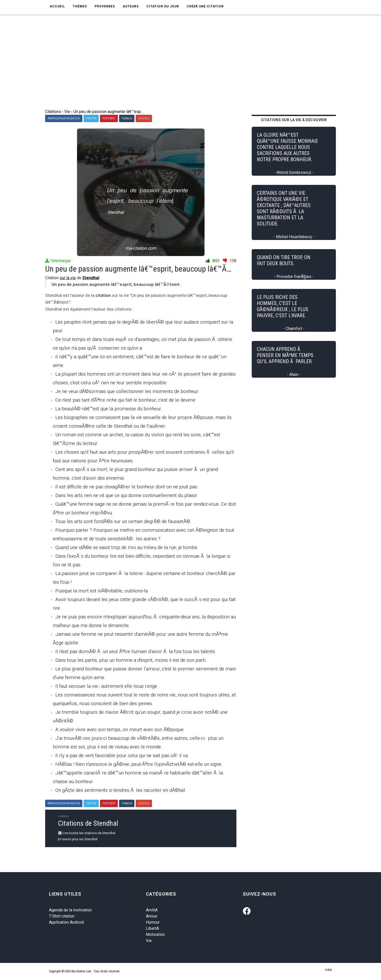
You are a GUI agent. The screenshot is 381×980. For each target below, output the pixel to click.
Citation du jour (163, 6)
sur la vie (68, 278)
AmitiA (152, 910)
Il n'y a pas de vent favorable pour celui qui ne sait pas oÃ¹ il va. (122, 755)
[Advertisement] (194, 70)
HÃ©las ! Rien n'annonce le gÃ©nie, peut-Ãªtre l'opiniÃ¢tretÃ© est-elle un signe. (139, 764)
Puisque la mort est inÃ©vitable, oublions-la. (102, 591)
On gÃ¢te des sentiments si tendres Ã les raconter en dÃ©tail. (121, 790)
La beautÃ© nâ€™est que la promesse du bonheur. (109, 409)
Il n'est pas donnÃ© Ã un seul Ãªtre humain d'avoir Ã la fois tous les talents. (136, 651)
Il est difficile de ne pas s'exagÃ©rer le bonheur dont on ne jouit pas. (127, 487)
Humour (153, 922)
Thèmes (80, 6)
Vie (149, 941)
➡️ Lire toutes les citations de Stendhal (87, 833)
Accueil (57, 6)
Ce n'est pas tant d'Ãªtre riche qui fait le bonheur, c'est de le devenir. (126, 400)
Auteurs (131, 6)
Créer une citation (205, 6)
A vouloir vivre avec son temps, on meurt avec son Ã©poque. (120, 729)
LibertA (152, 928)
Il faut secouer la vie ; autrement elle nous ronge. (107, 686)
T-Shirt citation (62, 916)
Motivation (155, 934)
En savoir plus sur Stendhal (78, 839)
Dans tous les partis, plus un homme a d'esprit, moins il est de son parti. (131, 660)
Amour (152, 916)
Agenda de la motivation (70, 910)
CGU (329, 970)
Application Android (66, 922)
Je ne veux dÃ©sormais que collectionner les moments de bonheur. (127, 391)
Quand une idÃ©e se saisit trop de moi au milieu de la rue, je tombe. (127, 547)
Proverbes (105, 6)
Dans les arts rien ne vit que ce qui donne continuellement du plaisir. (127, 495)
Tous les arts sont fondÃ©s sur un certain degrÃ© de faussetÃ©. (123, 521)
